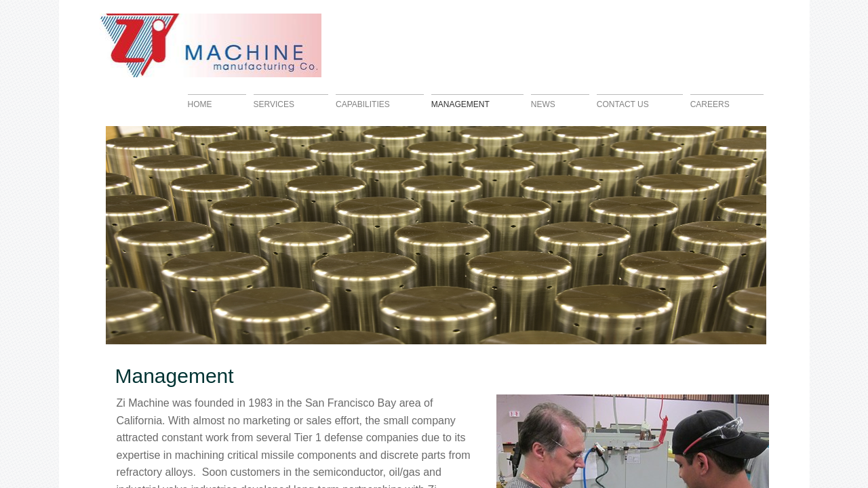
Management (460, 104)
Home (200, 104)
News (543, 104)
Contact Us (623, 104)
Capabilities (363, 104)
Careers (710, 104)
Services (274, 104)
